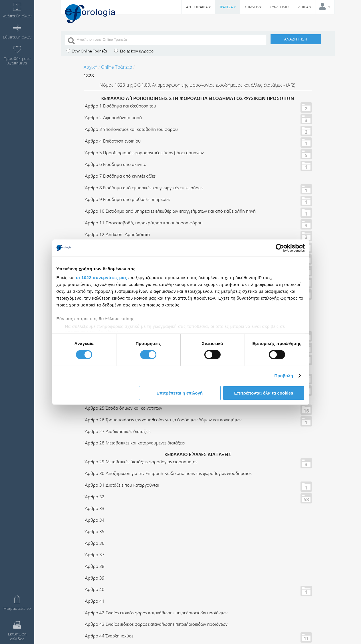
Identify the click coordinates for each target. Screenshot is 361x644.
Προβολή (284, 376)
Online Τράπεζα (117, 67)
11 (306, 638)
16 (306, 411)
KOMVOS (253, 7)
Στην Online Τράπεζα (87, 51)
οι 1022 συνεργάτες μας (101, 278)
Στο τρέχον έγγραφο (134, 51)
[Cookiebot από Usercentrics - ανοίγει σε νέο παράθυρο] (280, 248)
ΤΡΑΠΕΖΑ (228, 7)
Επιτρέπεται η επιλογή (180, 393)
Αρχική (90, 67)
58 (306, 499)
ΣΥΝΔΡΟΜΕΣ (280, 7)
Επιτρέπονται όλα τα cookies (264, 393)
